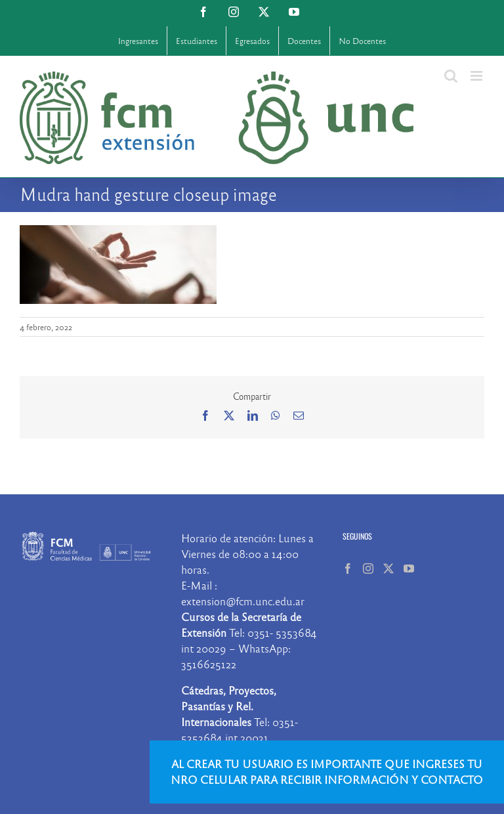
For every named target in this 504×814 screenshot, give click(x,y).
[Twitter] (388, 568)
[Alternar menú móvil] (477, 76)
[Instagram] (368, 568)
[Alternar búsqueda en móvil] (451, 76)
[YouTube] (409, 568)
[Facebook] (348, 568)
